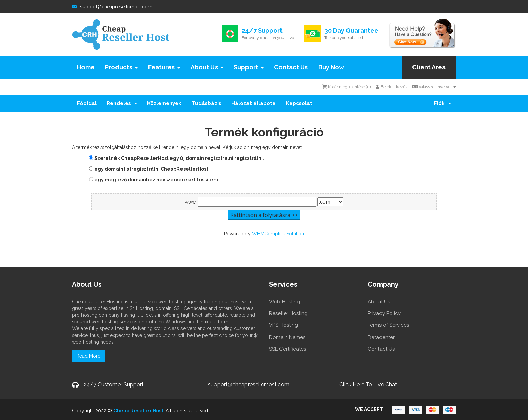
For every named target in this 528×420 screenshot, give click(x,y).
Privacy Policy (384, 313)
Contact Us (291, 67)
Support (249, 67)
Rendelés (122, 103)
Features (164, 67)
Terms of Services (388, 325)
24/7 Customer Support (114, 384)
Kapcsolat (299, 103)
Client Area (429, 67)
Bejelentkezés (392, 87)
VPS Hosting (284, 325)
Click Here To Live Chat (368, 384)
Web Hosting (285, 302)
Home (86, 67)
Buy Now (331, 67)
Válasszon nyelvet (434, 87)
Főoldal (87, 103)
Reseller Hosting (288, 313)
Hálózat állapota (254, 103)
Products (121, 67)
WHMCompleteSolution (278, 234)
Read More (88, 356)
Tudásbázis (206, 103)
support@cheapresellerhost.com (112, 7)
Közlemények (164, 103)
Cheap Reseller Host (138, 411)
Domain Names (287, 337)
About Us (207, 67)
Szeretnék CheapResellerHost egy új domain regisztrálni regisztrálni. (176, 158)
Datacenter (381, 337)
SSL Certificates (288, 349)
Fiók (442, 103)
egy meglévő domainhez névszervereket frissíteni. (154, 180)
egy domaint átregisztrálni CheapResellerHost (149, 169)
